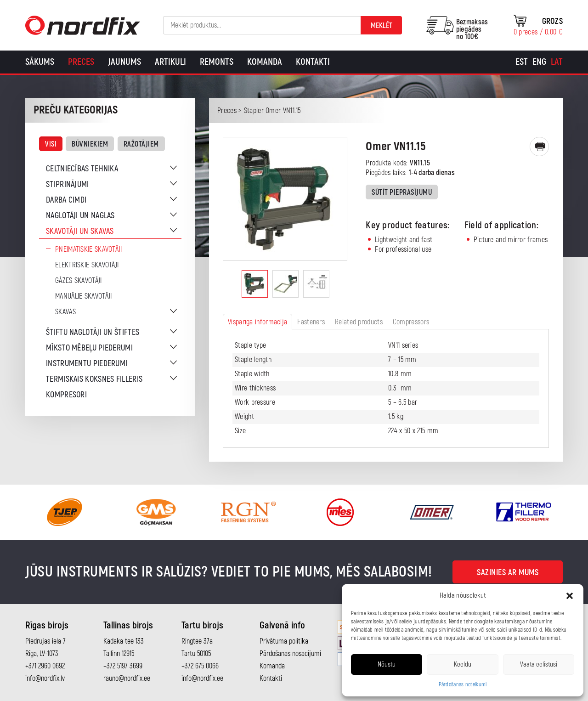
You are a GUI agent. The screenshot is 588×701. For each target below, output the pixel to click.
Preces (81, 62)
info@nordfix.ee (202, 678)
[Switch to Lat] (557, 62)
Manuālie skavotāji (83, 296)
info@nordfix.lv (45, 678)
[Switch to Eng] (539, 62)
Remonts (217, 62)
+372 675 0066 (200, 666)
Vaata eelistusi (539, 664)
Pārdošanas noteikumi (463, 685)
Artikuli (170, 62)
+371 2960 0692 (45, 666)
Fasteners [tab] (311, 322)
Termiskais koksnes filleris (94, 379)
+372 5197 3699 (123, 666)
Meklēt (382, 26)
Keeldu (463, 664)
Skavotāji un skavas (80, 231)
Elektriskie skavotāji (87, 265)
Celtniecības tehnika (82, 169)
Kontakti (313, 62)
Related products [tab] (359, 322)
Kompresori (66, 395)
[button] (570, 596)
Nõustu (387, 664)
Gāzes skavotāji (79, 281)
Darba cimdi (66, 200)
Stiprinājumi (68, 184)
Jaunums (124, 62)
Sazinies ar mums (508, 573)
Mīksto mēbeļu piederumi (89, 348)
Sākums (40, 62)
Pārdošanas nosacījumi (290, 654)
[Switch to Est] (522, 62)
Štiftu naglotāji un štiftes (93, 332)
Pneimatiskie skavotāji (89, 249)
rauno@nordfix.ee (127, 678)
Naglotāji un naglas (80, 216)
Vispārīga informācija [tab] (257, 322)
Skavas (65, 312)
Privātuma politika (284, 641)
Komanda (265, 62)
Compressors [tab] (411, 322)
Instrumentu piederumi (87, 364)
